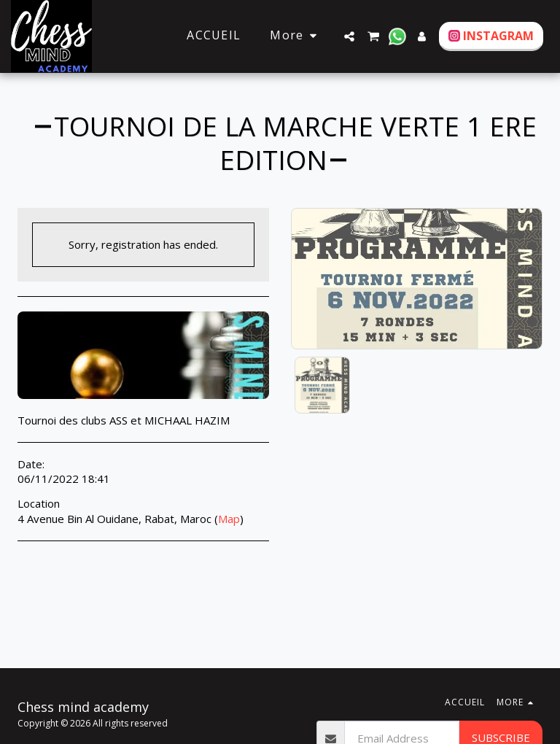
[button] (349, 36)
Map (229, 519)
